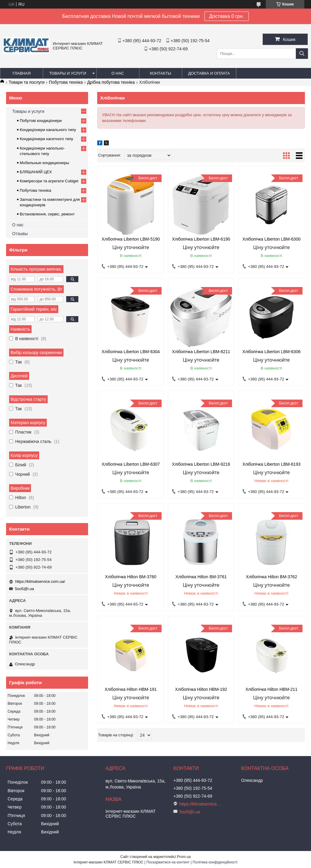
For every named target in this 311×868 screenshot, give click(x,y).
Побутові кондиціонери (41, 121)
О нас (118, 73)
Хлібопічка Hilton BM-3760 (131, 577)
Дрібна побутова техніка (111, 82)
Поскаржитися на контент (168, 862)
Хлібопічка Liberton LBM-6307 (131, 464)
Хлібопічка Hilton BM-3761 (201, 577)
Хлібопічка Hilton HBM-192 (201, 689)
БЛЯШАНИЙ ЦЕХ (36, 172)
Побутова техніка (66, 82)
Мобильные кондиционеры (44, 163)
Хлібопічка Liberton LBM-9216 (201, 464)
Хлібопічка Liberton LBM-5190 (131, 239)
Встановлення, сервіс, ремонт (47, 214)
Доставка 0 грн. (227, 16)
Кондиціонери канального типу (48, 130)
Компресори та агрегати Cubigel (49, 181)
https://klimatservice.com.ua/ (40, 581)
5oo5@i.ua (24, 589)
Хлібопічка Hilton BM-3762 (271, 577)
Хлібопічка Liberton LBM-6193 (272, 464)
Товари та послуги (26, 82)
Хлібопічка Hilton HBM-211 (271, 689)
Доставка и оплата (209, 73)
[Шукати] (302, 54)
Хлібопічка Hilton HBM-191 (131, 689)
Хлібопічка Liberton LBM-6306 (272, 352)
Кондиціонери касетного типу (46, 139)
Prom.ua (184, 857)
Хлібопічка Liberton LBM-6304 (131, 352)
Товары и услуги (68, 73)
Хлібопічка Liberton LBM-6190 (201, 239)
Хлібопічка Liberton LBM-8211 (201, 352)
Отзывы (20, 234)
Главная (22, 73)
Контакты (160, 73)
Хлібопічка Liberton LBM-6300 (272, 239)
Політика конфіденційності (215, 862)
